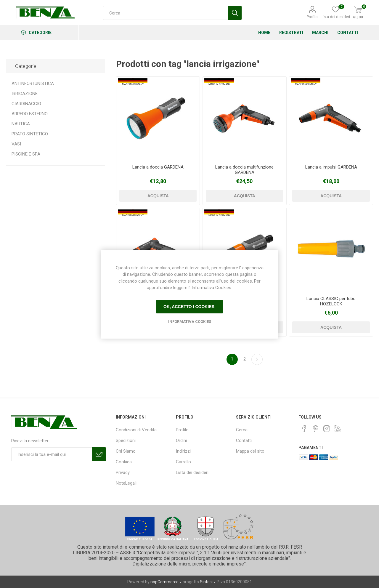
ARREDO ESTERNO (30, 114)
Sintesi (206, 582)
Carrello (183, 462)
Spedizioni (126, 440)
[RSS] (338, 429)
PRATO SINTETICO (30, 134)
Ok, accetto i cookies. (189, 307)
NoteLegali (126, 483)
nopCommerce (164, 582)
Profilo (312, 17)
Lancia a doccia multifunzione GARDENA (244, 170)
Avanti (257, 359)
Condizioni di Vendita (136, 430)
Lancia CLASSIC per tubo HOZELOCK (331, 301)
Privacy (123, 472)
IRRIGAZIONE (25, 94)
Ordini (181, 440)
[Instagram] (327, 429)
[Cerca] (165, 13)
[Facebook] (304, 429)
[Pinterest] (315, 429)
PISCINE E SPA (26, 154)
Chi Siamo (126, 451)
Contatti (244, 440)
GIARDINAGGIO (26, 104)
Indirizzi (183, 451)
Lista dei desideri (192, 472)
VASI (16, 144)
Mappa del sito (250, 451)
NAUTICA (21, 124)
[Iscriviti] (52, 454)
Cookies (124, 462)
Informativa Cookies (190, 322)
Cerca (242, 430)
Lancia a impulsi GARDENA (331, 167)
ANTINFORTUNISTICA (33, 84)
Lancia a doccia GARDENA (158, 167)
